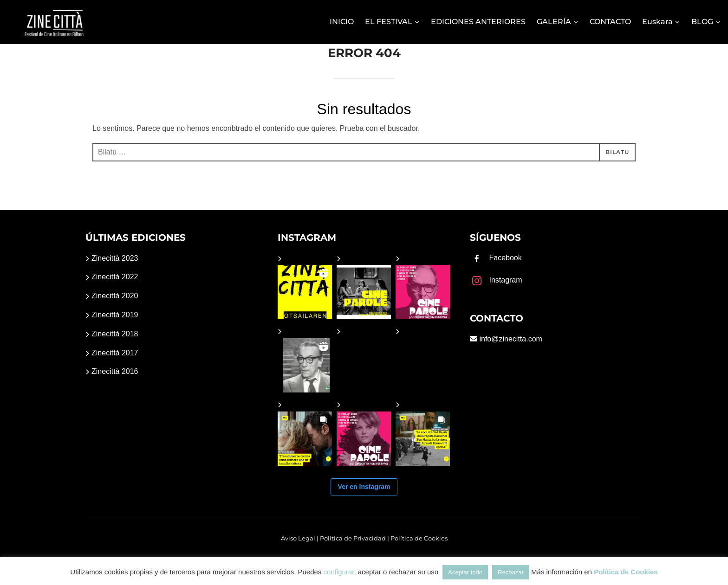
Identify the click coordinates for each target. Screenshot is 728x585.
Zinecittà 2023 (115, 258)
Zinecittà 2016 (115, 371)
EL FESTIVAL (389, 22)
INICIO (342, 22)
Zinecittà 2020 (115, 296)
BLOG (702, 22)
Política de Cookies (419, 538)
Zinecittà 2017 (115, 353)
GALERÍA (554, 22)
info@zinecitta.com (510, 339)
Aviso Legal (298, 538)
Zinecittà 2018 (115, 334)
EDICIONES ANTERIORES (478, 22)
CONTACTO (610, 22)
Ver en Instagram (364, 487)
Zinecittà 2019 (115, 315)
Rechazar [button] (511, 572)
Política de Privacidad (353, 538)
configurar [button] (339, 572)
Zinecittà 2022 (115, 277)
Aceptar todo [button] (465, 572)
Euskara (657, 22)
